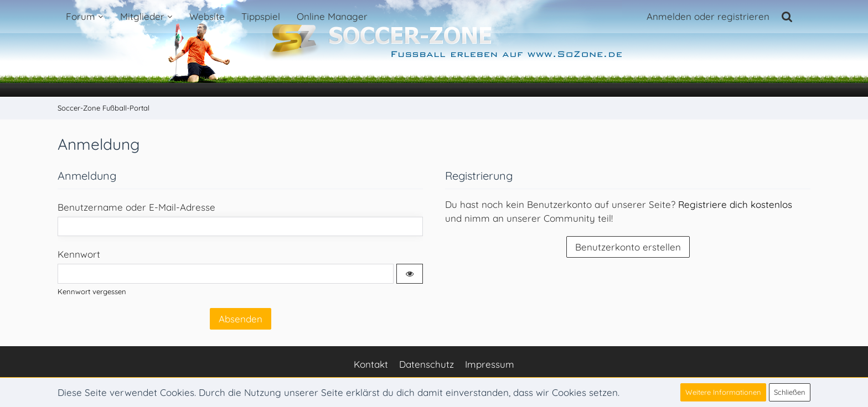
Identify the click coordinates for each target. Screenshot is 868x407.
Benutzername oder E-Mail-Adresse (136, 207)
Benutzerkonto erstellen (628, 247)
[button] (410, 273)
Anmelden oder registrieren (708, 16)
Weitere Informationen (723, 392)
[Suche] (787, 17)
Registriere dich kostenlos (735, 204)
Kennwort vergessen (92, 291)
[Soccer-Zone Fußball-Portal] (434, 49)
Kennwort (79, 254)
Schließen (790, 392)
